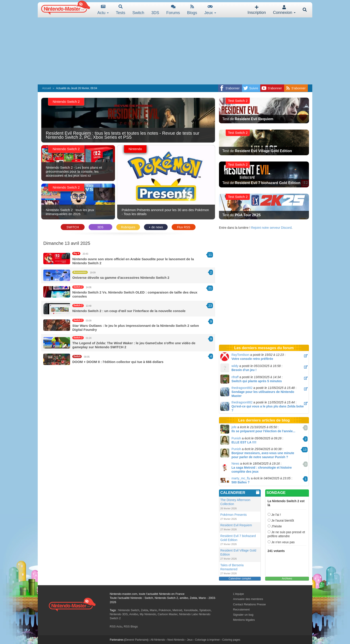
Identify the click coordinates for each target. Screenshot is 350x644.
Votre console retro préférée (252, 359)
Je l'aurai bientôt (281, 520)
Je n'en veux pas (281, 542)
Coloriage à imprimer (207, 640)
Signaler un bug (243, 615)
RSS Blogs (131, 626)
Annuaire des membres (248, 599)
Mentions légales (244, 620)
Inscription (257, 10)
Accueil (47, 88)
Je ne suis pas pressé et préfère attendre (286, 534)
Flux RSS (184, 227)
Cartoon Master (168, 614)
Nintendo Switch (129, 610)
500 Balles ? (241, 482)
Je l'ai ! (274, 515)
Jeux (210, 10)
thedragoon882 (242, 388)
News (235, 464)
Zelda (145, 610)
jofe (234, 427)
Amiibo (134, 614)
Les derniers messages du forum (264, 348)
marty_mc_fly (241, 478)
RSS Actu (116, 626)
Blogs (192, 10)
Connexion (284, 10)
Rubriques (128, 227)
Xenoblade (191, 610)
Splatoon (205, 610)
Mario (153, 610)
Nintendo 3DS (119, 614)
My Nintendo (148, 614)
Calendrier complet (240, 579)
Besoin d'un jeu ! (244, 370)
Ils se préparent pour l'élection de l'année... (263, 431)
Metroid (177, 610)
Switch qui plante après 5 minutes (257, 381)
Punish (236, 438)
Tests (121, 10)
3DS (100, 227)
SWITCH (73, 227)
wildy (235, 366)
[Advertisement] (175, 51)
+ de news (156, 227)
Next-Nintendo (176, 640)
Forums (173, 10)
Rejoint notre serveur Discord (271, 228)
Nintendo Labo (189, 614)
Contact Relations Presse (249, 604)
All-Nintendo (158, 640)
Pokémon (165, 610)
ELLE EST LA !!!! (244, 442)
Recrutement (241, 609)
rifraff (235, 377)
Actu (103, 10)
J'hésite (275, 526)
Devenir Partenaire (136, 640)
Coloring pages (231, 640)
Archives (287, 579)
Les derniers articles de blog (264, 420)
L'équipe (239, 594)
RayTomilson (240, 355)
